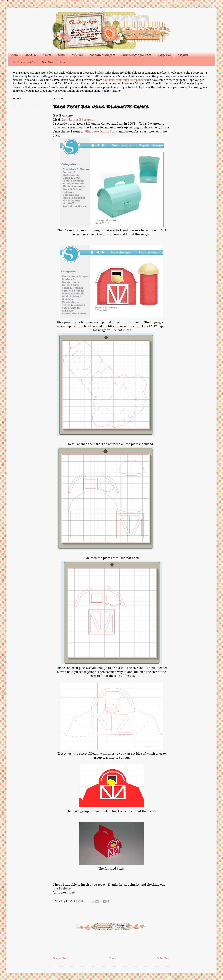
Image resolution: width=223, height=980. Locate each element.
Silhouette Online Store (101, 132)
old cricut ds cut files (23, 62)
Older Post (163, 958)
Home (15, 55)
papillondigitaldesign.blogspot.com (125, 80)
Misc (62, 62)
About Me (31, 55)
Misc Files (47, 62)
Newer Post (61, 958)
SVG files (77, 55)
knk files (183, 55)
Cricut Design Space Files (136, 55)
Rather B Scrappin (82, 120)
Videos (47, 55)
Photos (61, 55)
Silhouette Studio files (102, 55)
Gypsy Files (164, 55)
